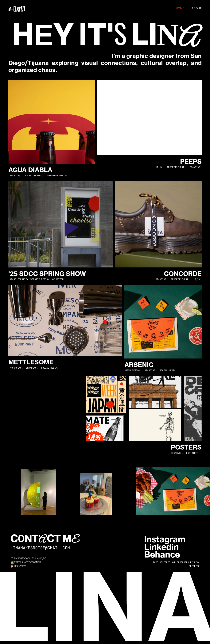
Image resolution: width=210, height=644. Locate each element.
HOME (180, 8)
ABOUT (197, 8)
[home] (88, 9)
